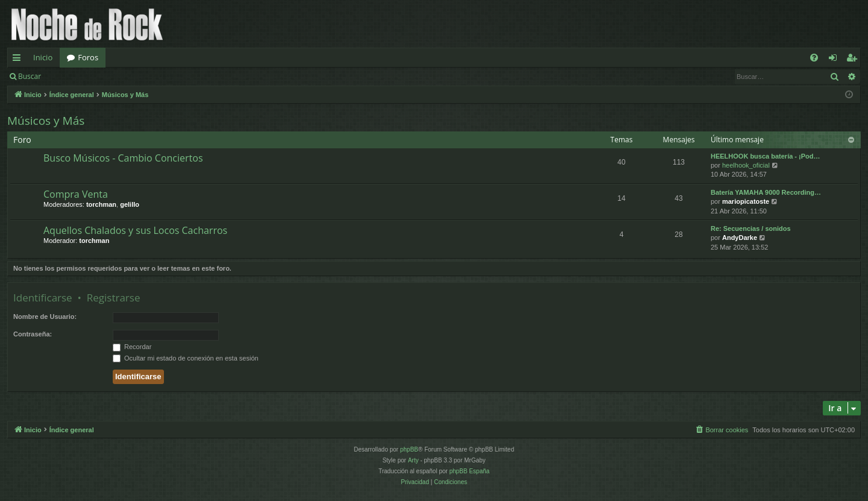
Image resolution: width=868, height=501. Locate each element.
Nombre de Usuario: (45, 317)
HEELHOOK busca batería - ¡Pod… (766, 156)
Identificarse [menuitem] (836, 60)
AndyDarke (740, 238)
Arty (414, 460)
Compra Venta (76, 194)
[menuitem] (814, 58)
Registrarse (137, 76)
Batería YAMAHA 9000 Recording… (766, 192)
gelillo (130, 204)
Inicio (43, 57)
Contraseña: (33, 334)
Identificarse (79, 76)
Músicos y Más (46, 121)
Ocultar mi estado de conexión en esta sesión (186, 358)
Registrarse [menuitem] (854, 60)
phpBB (409, 449)
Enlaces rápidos (19, 60)
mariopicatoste (746, 201)
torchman (101, 204)
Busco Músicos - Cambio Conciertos (123, 158)
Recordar (132, 347)
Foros (88, 57)
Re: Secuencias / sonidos (751, 228)
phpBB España (469, 471)
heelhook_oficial (746, 165)
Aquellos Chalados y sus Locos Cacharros (135, 230)
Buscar (30, 76)
